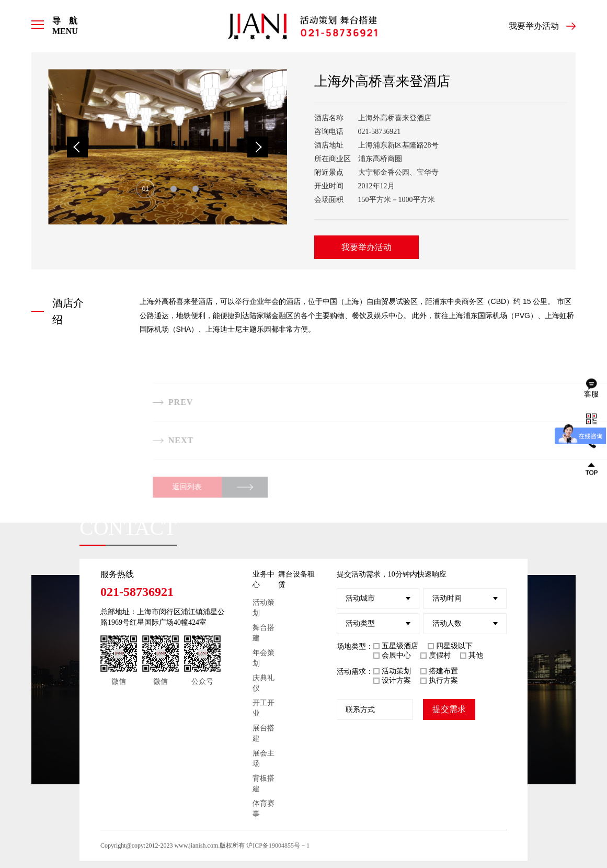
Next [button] (258, 147)
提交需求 (449, 709)
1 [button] (147, 189)
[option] (168, 147)
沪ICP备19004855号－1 (278, 846)
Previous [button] (77, 147)
